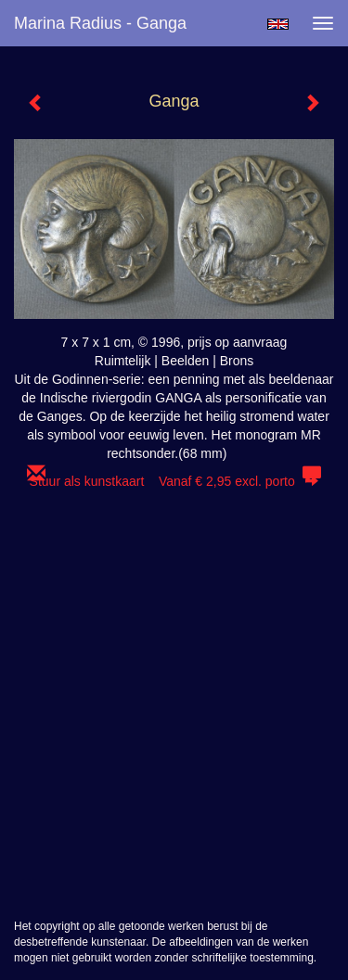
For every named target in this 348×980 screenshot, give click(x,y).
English (278, 24)
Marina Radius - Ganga (100, 23)
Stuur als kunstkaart (174, 481)
